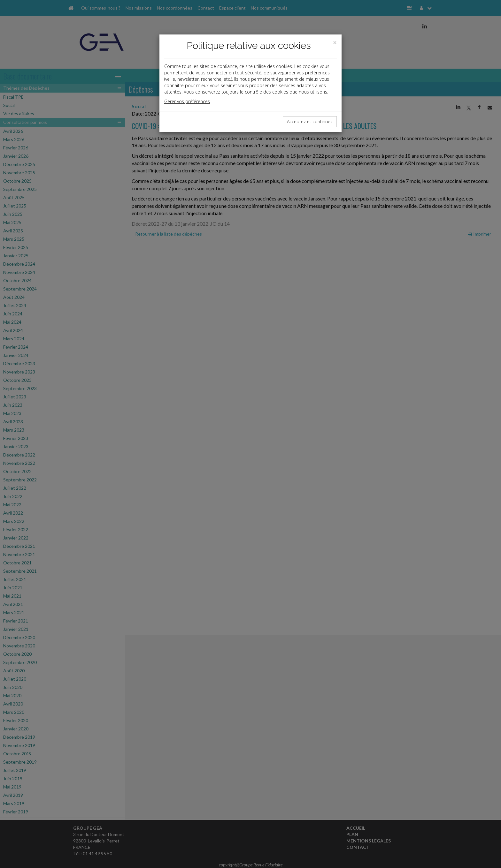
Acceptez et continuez (310, 121)
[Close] (335, 43)
